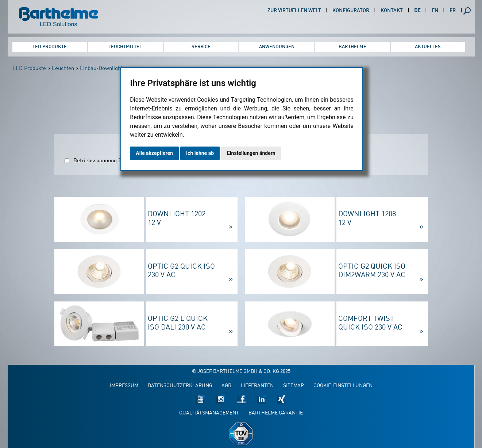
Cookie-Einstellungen (343, 386)
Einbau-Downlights (103, 69)
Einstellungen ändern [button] (251, 153)
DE (417, 11)
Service (201, 47)
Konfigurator (351, 11)
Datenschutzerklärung (180, 386)
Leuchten (63, 69)
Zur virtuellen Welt (294, 11)
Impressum (124, 386)
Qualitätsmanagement (209, 413)
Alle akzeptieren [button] (154, 153)
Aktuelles (428, 47)
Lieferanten (257, 386)
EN (435, 11)
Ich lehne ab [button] (200, 153)
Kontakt (392, 11)
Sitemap (294, 386)
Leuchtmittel (125, 47)
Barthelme (352, 47)
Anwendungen (277, 47)
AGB (226, 386)
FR (453, 11)
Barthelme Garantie (276, 413)
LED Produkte (50, 47)
